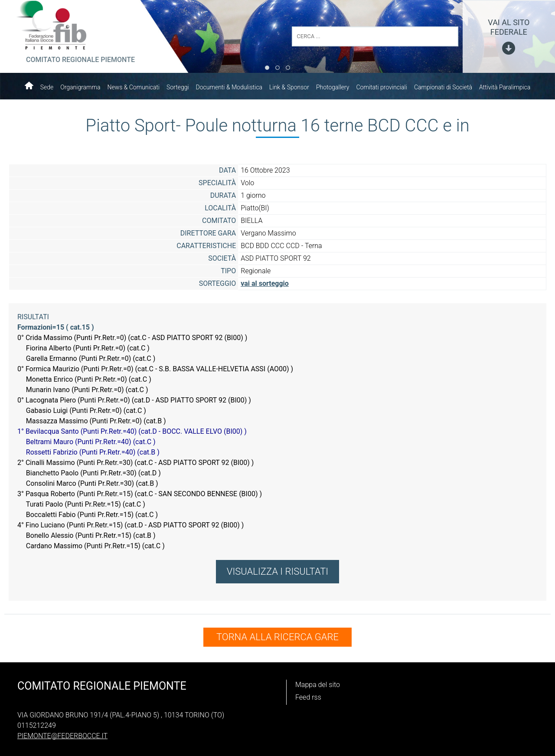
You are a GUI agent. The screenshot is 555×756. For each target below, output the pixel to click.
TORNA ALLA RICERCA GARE (277, 637)
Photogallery (333, 87)
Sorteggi (178, 87)
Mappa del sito (318, 682)
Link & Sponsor (289, 87)
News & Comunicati (133, 87)
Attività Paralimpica (505, 87)
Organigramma (80, 87)
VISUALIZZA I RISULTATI (277, 571)
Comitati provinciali (382, 87)
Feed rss (308, 695)
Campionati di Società (443, 87)
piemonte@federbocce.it (62, 733)
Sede (47, 87)
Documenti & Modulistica (229, 87)
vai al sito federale (509, 27)
